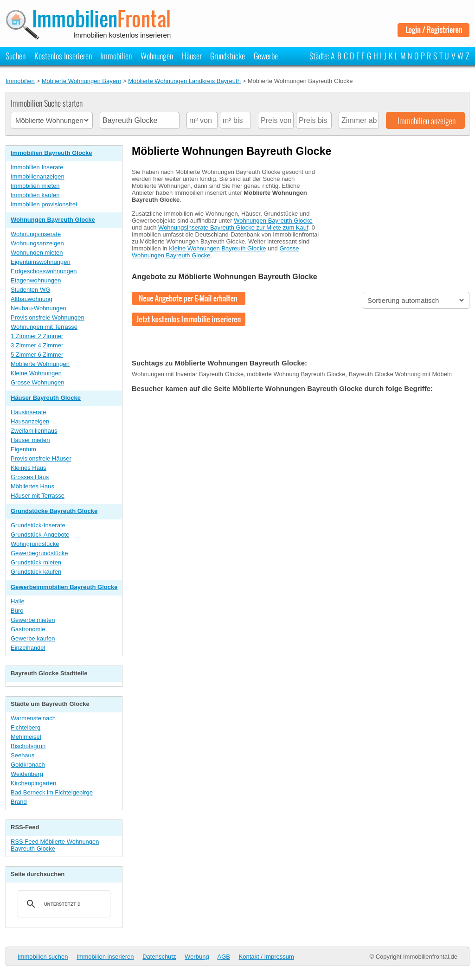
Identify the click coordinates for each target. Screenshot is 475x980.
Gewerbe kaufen (33, 638)
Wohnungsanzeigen (37, 243)
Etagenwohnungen (36, 280)
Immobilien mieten (35, 186)
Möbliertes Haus (32, 486)
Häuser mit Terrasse (38, 496)
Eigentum (23, 449)
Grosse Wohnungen (37, 382)
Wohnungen (157, 56)
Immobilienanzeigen (38, 176)
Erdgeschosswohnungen (44, 271)
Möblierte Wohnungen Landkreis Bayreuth (184, 81)
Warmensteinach (33, 718)
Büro (17, 611)
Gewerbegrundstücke (39, 553)
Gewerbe (266, 56)
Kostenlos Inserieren (63, 56)
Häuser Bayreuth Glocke (46, 398)
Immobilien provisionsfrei (44, 204)
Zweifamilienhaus (34, 431)
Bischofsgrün (28, 746)
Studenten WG (30, 290)
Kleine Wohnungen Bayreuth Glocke (217, 248)
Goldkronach (28, 765)
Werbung (197, 957)
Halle (18, 601)
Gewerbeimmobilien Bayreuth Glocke (64, 587)
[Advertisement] (400, 219)
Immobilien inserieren (105, 957)
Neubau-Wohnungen (39, 308)
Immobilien (116, 56)
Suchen (16, 56)
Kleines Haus (29, 468)
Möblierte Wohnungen (40, 364)
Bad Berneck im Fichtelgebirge (52, 792)
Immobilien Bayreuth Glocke (51, 153)
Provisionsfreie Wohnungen (48, 317)
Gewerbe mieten (33, 620)
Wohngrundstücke (35, 544)
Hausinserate (29, 412)
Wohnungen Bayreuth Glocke (53, 220)
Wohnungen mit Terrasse (44, 327)
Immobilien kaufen (35, 195)
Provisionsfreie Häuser (41, 458)
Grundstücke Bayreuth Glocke (54, 511)
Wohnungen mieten (37, 253)
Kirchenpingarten (33, 783)
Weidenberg (27, 774)
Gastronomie (28, 629)
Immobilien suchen (43, 957)
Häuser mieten (30, 440)
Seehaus (22, 755)
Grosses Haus (30, 477)
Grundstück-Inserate (38, 525)
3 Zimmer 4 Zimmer (37, 345)
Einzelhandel (28, 648)
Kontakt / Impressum (266, 957)
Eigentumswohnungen (41, 262)
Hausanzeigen (30, 421)
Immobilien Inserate (37, 167)
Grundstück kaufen (36, 572)
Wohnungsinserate (36, 234)
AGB (224, 957)
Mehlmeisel (26, 737)
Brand (19, 802)
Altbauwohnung (32, 299)
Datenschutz (159, 957)
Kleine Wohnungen (36, 373)
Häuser (192, 56)
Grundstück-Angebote (40, 535)
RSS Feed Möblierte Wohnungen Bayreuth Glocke (55, 845)
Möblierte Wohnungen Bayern (82, 81)
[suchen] (63, 904)
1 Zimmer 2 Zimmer (37, 336)
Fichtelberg (26, 727)
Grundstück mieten (36, 562)
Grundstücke (228, 56)
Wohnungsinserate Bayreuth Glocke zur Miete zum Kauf (233, 227)
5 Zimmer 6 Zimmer (37, 355)
